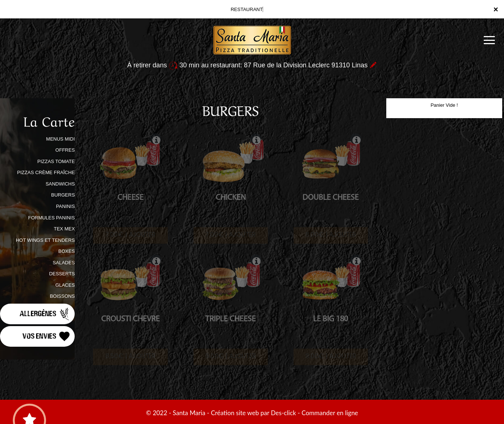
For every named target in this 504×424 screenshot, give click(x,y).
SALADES (64, 263)
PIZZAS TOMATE (56, 161)
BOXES (67, 251)
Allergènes (45, 314)
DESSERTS (62, 274)
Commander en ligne (330, 413)
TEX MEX (64, 229)
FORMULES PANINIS (51, 218)
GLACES (65, 285)
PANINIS (65, 206)
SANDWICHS (60, 184)
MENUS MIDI (60, 139)
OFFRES (65, 150)
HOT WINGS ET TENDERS (45, 240)
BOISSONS (62, 296)
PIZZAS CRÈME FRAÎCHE (46, 172)
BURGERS (63, 195)
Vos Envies (47, 336)
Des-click (283, 413)
